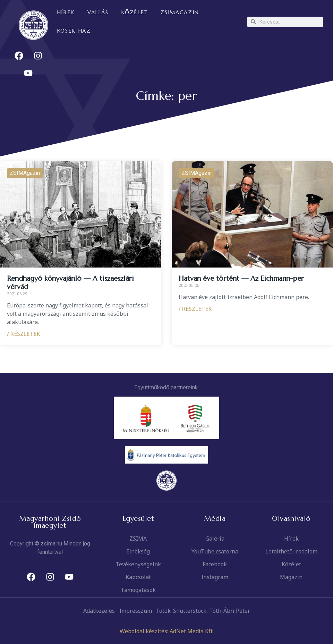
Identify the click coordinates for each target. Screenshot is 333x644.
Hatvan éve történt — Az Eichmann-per (241, 278)
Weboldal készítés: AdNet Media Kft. (167, 631)
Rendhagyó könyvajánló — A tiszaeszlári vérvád (70, 283)
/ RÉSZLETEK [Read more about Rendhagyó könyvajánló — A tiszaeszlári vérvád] (24, 334)
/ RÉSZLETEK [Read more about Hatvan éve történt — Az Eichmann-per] (195, 309)
